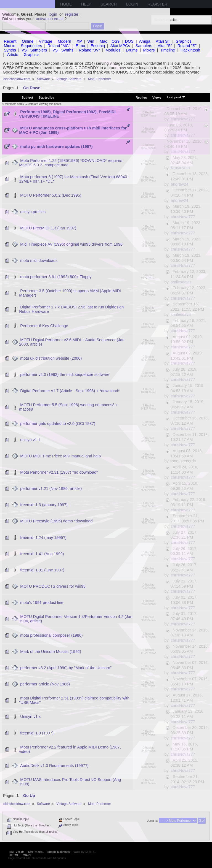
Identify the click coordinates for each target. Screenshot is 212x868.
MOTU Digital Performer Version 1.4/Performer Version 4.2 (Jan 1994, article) (76, 619)
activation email (50, 19)
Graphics (184, 41)
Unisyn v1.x (30, 717)
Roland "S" (187, 46)
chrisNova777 (183, 119)
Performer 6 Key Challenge (44, 326)
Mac (103, 41)
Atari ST (163, 41)
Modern (64, 41)
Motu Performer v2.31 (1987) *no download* (59, 472)
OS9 (116, 41)
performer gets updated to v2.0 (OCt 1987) (58, 424)
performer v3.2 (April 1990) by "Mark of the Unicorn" (66, 668)
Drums (132, 50)
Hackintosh (190, 50)
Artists (13, 55)
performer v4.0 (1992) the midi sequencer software (65, 375)
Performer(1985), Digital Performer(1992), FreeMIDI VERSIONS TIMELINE (67, 114)
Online (28, 41)
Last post (176, 97)
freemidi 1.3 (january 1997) (44, 505)
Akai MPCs (120, 46)
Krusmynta (180, 168)
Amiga (145, 41)
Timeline (168, 50)
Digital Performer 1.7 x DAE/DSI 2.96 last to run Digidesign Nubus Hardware (71, 309)
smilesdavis (181, 282)
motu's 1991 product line (42, 603)
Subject (27, 97)
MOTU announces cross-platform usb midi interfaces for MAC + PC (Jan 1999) (73, 130)
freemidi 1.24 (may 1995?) (43, 538)
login (53, 14)
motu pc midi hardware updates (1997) (56, 147)
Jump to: (152, 821)
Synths (10, 50)
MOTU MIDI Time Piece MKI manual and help (60, 456)
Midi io (10, 46)
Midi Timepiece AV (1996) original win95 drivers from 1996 (71, 244)
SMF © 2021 (36, 852)
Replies (141, 97)
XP (79, 41)
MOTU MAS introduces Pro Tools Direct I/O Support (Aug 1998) (70, 782)
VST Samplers (34, 50)
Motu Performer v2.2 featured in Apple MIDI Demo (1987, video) (70, 749)
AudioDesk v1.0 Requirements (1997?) (54, 766)
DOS (129, 41)
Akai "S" (165, 46)
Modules (113, 50)
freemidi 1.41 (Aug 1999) (42, 554)
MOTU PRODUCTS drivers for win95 (53, 586)
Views (157, 97)
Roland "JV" (90, 50)
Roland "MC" (59, 46)
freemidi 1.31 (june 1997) (42, 570)
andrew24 (180, 184)
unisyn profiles (33, 212)
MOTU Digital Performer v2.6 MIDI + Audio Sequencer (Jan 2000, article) (72, 342)
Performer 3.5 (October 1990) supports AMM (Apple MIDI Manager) (70, 293)
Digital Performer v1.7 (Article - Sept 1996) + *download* (70, 391)
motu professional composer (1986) (51, 635)
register (72, 14)
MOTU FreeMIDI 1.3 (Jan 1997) (48, 228)
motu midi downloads (39, 261)
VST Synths (63, 50)
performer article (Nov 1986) (45, 684)
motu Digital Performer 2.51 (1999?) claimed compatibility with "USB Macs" (74, 700)
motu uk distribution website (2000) (51, 358)
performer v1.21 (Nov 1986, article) (51, 489)
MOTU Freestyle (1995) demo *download (56, 521)
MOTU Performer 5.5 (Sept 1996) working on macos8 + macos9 (68, 407)
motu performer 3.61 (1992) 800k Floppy (56, 277)
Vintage (46, 41)
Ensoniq (98, 46)
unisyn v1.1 (30, 440)
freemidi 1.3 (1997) (37, 733)
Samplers (144, 46)
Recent (10, 41)
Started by (46, 97)
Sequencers (31, 46)
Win (91, 41)
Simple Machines (59, 852)
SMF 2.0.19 (17, 852)
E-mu (80, 46)
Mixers (149, 50)
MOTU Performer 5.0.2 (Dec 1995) (51, 195)
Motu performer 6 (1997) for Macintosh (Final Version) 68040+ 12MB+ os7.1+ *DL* (74, 179)
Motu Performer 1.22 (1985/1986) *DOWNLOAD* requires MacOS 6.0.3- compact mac (71, 163)
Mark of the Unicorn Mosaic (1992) (51, 652)
